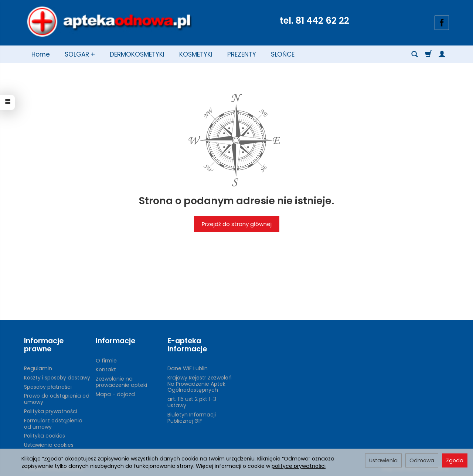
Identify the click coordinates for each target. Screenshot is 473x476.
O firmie (106, 361)
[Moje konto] (442, 54)
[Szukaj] (415, 54)
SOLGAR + (80, 54)
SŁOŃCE (283, 54)
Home (41, 54)
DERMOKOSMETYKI (137, 54)
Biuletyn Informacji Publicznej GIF (192, 418)
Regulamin (38, 368)
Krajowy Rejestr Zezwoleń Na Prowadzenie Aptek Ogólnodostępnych (200, 384)
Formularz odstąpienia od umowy (53, 424)
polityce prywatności (299, 466)
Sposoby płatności (48, 387)
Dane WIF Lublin (188, 368)
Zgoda (455, 460)
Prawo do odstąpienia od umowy (57, 399)
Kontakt (106, 369)
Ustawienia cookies (49, 445)
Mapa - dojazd (115, 394)
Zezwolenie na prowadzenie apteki (121, 382)
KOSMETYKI (196, 54)
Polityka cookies (45, 436)
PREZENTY (242, 54)
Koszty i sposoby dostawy (57, 378)
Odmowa (422, 460)
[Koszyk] (428, 54)
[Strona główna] (109, 22)
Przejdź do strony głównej (237, 224)
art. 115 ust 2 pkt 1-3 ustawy (192, 402)
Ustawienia (383, 460)
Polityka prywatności (51, 411)
